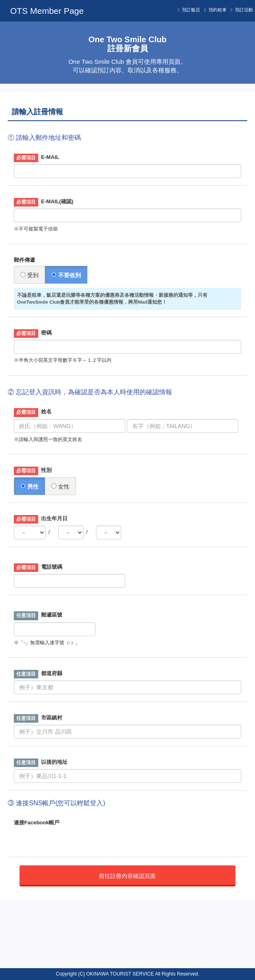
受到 (29, 275)
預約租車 (218, 10)
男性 (29, 487)
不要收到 (66, 275)
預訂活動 (244, 10)
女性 (60, 487)
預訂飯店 (191, 10)
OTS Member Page (47, 11)
